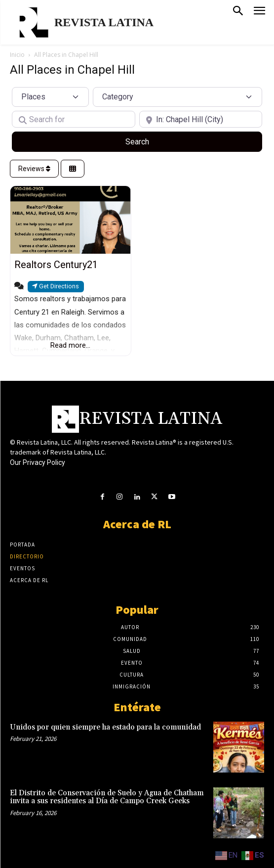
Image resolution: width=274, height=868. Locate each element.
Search (149, 141)
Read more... (70, 345)
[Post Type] (50, 97)
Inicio (17, 55)
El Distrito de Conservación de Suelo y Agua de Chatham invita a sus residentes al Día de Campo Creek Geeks (107, 797)
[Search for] (74, 119)
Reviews (34, 169)
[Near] (201, 119)
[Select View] (73, 169)
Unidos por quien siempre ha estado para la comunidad (105, 727)
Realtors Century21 (56, 265)
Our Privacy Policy (38, 462)
